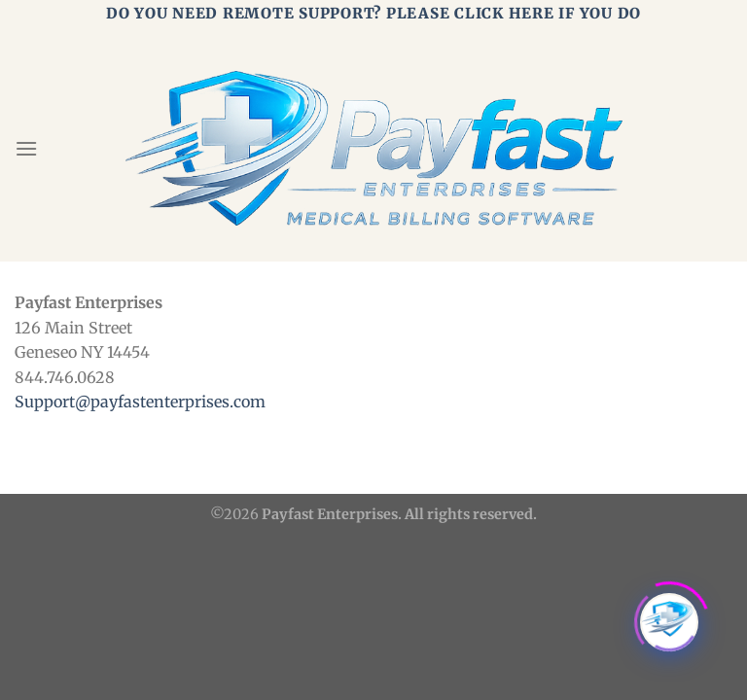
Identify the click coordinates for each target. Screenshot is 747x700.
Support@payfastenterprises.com (140, 402)
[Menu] (26, 148)
